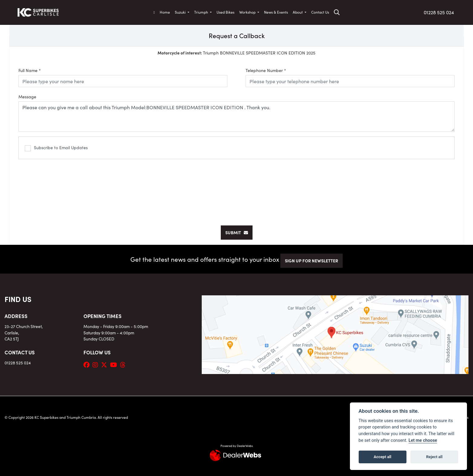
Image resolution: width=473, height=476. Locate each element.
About (298, 12)
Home (165, 12)
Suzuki (181, 12)
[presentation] (236, 189)
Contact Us (320, 12)
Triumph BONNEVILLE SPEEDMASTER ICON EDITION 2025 (236, 53)
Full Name (30, 70)
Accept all (383, 457)
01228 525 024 (439, 12)
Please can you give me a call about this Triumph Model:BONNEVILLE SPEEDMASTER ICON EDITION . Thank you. (236, 117)
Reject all (434, 457)
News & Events (276, 12)
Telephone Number (266, 70)
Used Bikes (225, 12)
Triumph (202, 12)
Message (27, 97)
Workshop (248, 12)
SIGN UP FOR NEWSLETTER (312, 261)
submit (237, 232)
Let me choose (423, 440)
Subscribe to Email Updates (56, 148)
